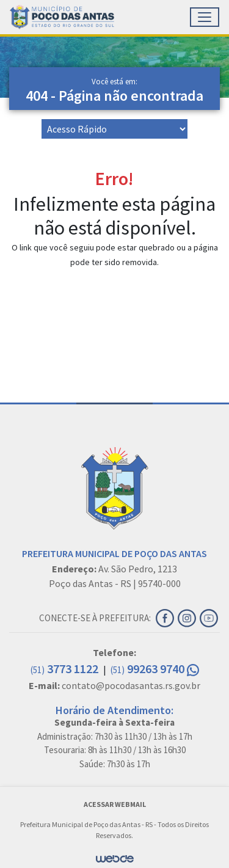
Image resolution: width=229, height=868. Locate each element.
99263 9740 (155, 669)
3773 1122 (66, 669)
